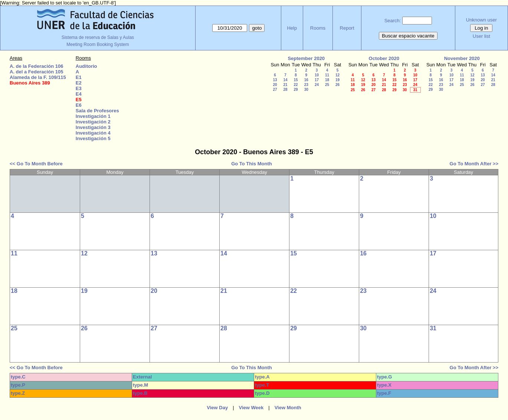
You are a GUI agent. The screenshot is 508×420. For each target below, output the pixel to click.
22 (296, 85)
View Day (217, 408)
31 (415, 90)
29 (296, 90)
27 (275, 90)
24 (317, 85)
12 (337, 75)
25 (327, 85)
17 (317, 80)
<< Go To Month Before (36, 164)
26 (337, 85)
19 (337, 80)
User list (481, 36)
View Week (251, 408)
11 (327, 75)
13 (275, 80)
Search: (393, 21)
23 (306, 85)
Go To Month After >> (474, 164)
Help (292, 28)
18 (327, 80)
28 (285, 90)
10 (317, 75)
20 (275, 85)
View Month (288, 408)
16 (306, 80)
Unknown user (481, 20)
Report (347, 28)
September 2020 (306, 58)
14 (285, 80)
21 (285, 85)
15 (296, 80)
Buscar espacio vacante (408, 36)
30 (306, 90)
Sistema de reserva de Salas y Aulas (98, 37)
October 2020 (384, 58)
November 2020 (462, 58)
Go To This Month (252, 164)
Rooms (318, 28)
